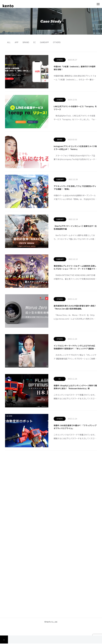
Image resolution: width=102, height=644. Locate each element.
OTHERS (57, 42)
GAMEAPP (44, 42)
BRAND (26, 42)
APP (17, 42)
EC (35, 42)
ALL (9, 42)
